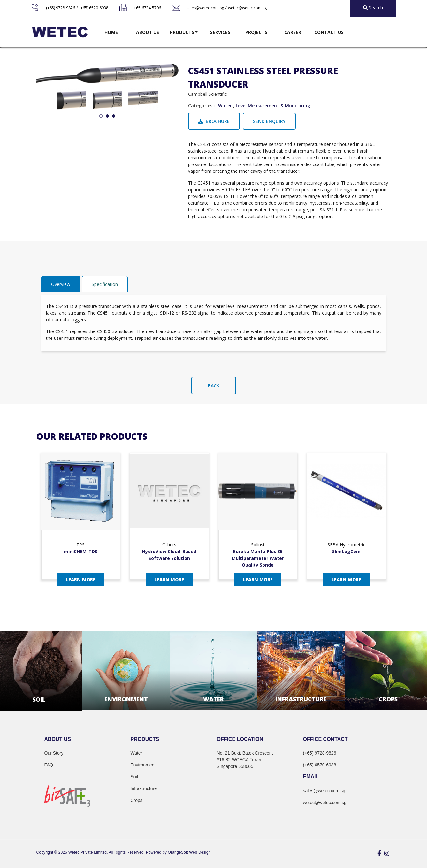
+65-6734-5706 (147, 8)
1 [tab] (101, 116)
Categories (200, 106)
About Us (148, 32)
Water (225, 106)
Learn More (81, 579)
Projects (256, 32)
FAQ (49, 765)
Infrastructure (144, 788)
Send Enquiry (269, 121)
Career (293, 32)
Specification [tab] (105, 284)
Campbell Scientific (207, 94)
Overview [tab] (61, 284)
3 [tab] (114, 116)
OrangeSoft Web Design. (190, 852)
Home (111, 32)
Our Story (54, 753)
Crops (137, 800)
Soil (134, 777)
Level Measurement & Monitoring (273, 106)
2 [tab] (107, 116)
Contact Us (329, 32)
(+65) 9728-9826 (61, 8)
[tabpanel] (72, 99)
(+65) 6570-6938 (94, 8)
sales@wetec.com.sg (205, 8)
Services (220, 32)
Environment (143, 765)
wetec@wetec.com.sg (247, 8)
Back (214, 386)
